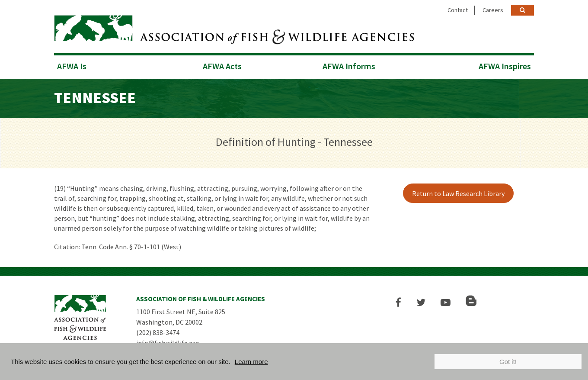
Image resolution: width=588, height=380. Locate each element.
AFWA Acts (222, 66)
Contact (458, 10)
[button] (398, 302)
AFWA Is (72, 66)
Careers (493, 10)
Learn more (251, 362)
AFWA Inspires (505, 66)
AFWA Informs (349, 66)
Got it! (508, 362)
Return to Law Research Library (458, 193)
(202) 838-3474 (158, 332)
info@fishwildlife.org (168, 343)
